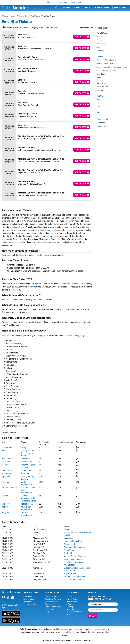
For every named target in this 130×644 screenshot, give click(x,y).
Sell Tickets (120, 8)
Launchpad (25, 459)
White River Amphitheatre (26, 508)
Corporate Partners (53, 597)
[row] (47, 37)
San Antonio (7, 470)
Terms (69, 597)
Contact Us (28, 597)
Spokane (6, 476)
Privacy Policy (72, 599)
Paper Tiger (26, 470)
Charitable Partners (53, 599)
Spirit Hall (25, 473)
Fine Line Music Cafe (73, 541)
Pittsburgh (7, 473)
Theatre (87, 8)
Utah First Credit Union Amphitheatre (74, 564)
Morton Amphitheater (26, 483)
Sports (77, 8)
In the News (50, 609)
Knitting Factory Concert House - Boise (28, 453)
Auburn (5, 507)
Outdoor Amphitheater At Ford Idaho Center (29, 498)
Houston (6, 465)
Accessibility (71, 609)
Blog (47, 612)
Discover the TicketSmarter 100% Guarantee (65, 2)
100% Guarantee (30, 604)
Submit (92, 616)
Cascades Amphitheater (26, 514)
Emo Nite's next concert (72, 284)
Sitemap (70, 607)
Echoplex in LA (50, 230)
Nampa (5, 496)
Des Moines (7, 448)
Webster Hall (26, 462)
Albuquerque (8, 459)
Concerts (65, 8)
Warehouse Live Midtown (28, 466)
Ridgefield (7, 512)
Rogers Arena (27, 504)
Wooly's (31, 287)
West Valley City (9, 488)
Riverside (6, 482)
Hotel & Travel (102, 8)
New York (6, 462)
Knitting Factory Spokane (27, 478)
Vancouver (7, 504)
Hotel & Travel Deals (53, 607)
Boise (5, 451)
